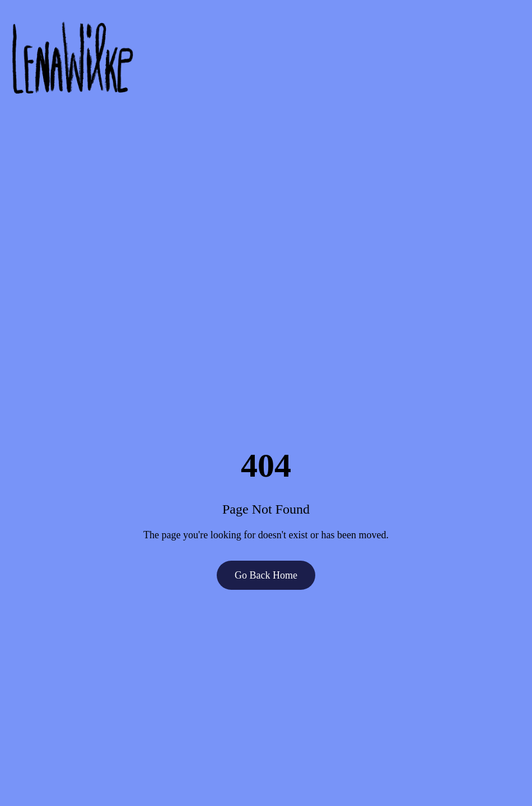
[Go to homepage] (266, 58)
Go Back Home (266, 575)
